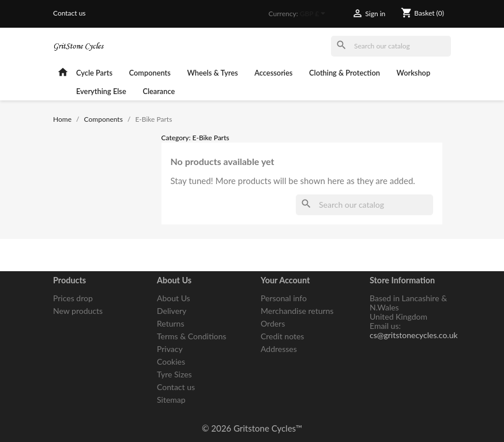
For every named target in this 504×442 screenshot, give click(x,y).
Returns (170, 323)
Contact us (69, 13)
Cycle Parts (94, 73)
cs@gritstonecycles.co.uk (414, 335)
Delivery (172, 311)
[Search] (391, 46)
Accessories (273, 73)
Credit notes (282, 336)
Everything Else (101, 91)
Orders (273, 323)
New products (78, 311)
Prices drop (73, 298)
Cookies (171, 362)
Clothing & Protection (345, 73)
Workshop (414, 73)
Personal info (284, 298)
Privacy (170, 349)
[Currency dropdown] (315, 14)
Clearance (159, 91)
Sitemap (171, 400)
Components (150, 73)
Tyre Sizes (174, 374)
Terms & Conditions (191, 336)
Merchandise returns (297, 311)
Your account (285, 280)
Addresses (279, 349)
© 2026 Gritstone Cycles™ (252, 428)
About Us (174, 298)
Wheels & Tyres (213, 73)
